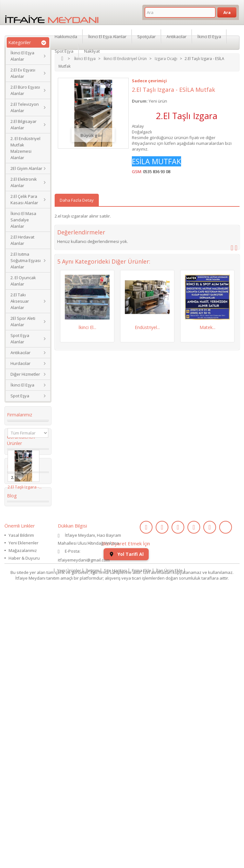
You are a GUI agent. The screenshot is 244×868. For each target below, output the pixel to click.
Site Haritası (115, 844)
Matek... (207, 327)
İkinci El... (87, 327)
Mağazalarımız (23, 793)
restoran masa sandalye (26, 628)
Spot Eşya (20, 396)
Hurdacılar (20, 363)
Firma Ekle (142, 844)
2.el (14, 543)
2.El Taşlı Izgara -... (25, 508)
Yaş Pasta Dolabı (21, 652)
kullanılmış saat (27, 683)
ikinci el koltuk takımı (27, 710)
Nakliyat (92, 51)
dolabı (18, 616)
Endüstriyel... (147, 327)
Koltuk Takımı (26, 553)
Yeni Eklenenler (24, 785)
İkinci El (19, 591)
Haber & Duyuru (24, 800)
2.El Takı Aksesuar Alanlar (20, 301)
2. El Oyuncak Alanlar (23, 281)
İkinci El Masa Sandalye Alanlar (23, 220)
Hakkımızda (66, 36)
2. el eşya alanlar (20, 579)
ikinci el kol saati (23, 695)
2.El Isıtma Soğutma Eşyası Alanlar (26, 260)
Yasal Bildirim (21, 777)
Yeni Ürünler (69, 844)
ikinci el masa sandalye (25, 565)
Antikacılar (20, 353)
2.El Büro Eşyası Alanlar (25, 90)
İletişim (92, 844)
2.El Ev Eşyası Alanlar (23, 73)
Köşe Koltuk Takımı (23, 603)
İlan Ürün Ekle (169, 844)
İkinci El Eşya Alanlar (22, 56)
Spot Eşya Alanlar (20, 339)
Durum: (140, 101)
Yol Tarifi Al (126, 828)
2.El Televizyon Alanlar (25, 107)
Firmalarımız (20, 415)
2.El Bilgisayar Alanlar (24, 124)
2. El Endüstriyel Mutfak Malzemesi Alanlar (25, 148)
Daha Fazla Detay (77, 200)
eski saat (20, 673)
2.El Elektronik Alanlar (24, 182)
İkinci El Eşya (22, 385)
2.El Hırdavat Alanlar (22, 240)
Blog (12, 733)
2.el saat (20, 664)
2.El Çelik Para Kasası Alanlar (24, 199)
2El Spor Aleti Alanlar (23, 321)
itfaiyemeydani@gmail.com (84, 802)
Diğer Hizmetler (25, 374)
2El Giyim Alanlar (26, 168)
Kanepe (19, 640)
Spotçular (146, 36)
